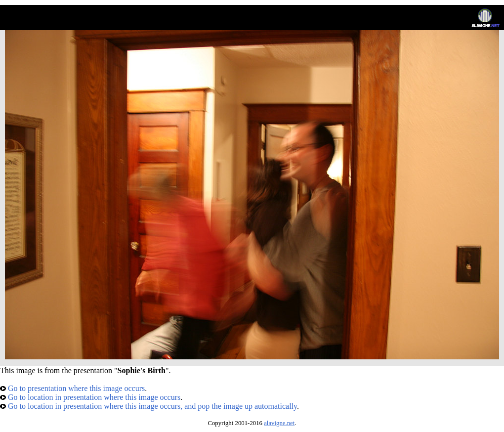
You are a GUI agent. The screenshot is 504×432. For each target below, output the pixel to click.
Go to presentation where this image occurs (72, 388)
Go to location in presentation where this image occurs (90, 397)
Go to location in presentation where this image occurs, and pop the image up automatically (148, 406)
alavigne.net (279, 423)
